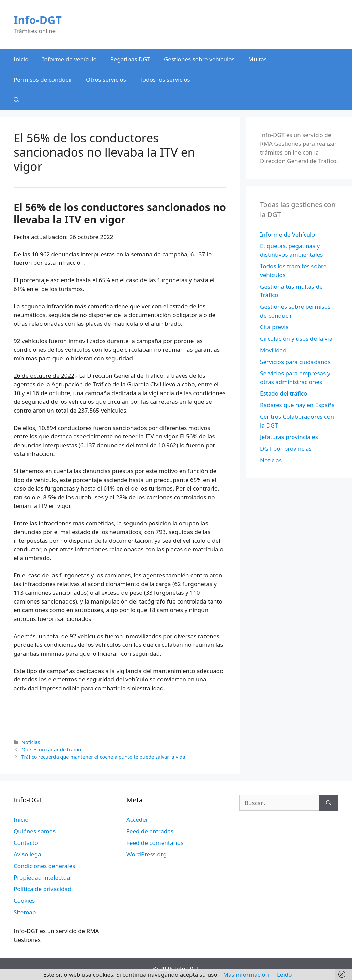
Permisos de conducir (43, 79)
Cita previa (274, 327)
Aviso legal (28, 854)
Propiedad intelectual (43, 877)
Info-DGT (38, 20)
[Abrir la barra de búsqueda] (17, 100)
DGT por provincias (286, 448)
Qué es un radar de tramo (51, 749)
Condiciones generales (44, 866)
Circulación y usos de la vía (296, 339)
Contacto (26, 843)
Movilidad (273, 350)
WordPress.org (147, 854)
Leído (285, 974)
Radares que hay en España (297, 405)
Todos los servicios (165, 79)
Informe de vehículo (70, 59)
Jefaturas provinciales (289, 437)
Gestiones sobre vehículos (199, 59)
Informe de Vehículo (287, 234)
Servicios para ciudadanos (295, 362)
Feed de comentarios (155, 843)
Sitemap (25, 912)
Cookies (24, 901)
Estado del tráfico (284, 393)
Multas (258, 59)
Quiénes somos (35, 831)
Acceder (137, 820)
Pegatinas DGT (130, 59)
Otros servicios (106, 79)
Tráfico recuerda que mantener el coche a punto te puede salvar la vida (103, 757)
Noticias (31, 742)
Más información (246, 974)
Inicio (21, 59)
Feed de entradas (150, 831)
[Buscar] (329, 803)
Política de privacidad (42, 889)
